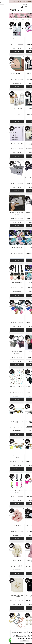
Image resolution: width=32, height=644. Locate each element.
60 (11, 114)
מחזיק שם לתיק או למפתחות (8, 353)
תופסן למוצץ (24, 282)
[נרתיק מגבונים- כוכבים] (24, 523)
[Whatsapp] (12, 11)
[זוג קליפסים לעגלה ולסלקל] (24, 176)
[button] (24, 52)
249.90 (28, 601)
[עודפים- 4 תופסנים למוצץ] (24, 315)
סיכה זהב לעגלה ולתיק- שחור (8, 422)
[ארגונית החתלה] (8, 176)
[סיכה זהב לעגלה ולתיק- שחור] (8, 419)
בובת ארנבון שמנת (8, 560)
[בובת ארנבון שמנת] (8, 558)
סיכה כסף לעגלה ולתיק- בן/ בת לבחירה (24, 422)
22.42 (21, 531)
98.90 (12, 253)
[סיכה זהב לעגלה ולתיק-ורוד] (24, 488)
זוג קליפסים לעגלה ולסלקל (24, 178)
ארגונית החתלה (8, 178)
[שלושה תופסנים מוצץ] (24, 245)
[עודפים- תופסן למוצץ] (8, 315)
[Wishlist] (4, 11)
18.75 (7, 357)
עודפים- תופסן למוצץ (8, 317)
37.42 (21, 79)
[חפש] (7, 11)
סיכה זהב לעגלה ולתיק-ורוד (24, 491)
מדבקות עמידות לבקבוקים (8, 108)
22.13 (21, 184)
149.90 (12, 392)
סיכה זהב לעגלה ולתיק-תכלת (8, 457)
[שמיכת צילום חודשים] (8, 141)
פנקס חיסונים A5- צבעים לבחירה (8, 213)
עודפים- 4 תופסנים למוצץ (24, 317)
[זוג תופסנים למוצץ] (8, 245)
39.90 (27, 636)
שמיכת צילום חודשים (8, 143)
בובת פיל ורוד (8, 526)
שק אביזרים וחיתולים (24, 74)
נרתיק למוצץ (24, 352)
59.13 (6, 184)
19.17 (6, 497)
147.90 (28, 253)
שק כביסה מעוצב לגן (8, 74)
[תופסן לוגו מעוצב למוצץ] (8, 280)
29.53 (21, 636)
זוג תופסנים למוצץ (8, 247)
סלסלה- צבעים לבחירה (24, 213)
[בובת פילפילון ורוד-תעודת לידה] (24, 558)
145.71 (21, 323)
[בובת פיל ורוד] (8, 523)
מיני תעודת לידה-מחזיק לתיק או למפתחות (24, 387)
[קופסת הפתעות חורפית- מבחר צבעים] (24, 141)
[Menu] (29, 11)
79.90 (12, 184)
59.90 (27, 45)
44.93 (21, 45)
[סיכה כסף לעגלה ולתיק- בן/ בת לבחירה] (24, 419)
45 (7, 114)
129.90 (27, 566)
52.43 (6, 45)
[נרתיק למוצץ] (24, 349)
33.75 (22, 357)
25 (12, 357)
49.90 (27, 79)
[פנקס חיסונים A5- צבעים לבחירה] (8, 210)
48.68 (6, 288)
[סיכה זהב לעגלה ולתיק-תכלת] (8, 454)
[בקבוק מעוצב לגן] (8, 36)
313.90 (28, 149)
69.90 (12, 45)
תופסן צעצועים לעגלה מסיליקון (8, 631)
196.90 (28, 323)
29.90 (27, 184)
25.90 (12, 497)
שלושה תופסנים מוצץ (24, 247)
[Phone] (10, 11)
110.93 (21, 253)
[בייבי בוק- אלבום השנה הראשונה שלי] (24, 593)
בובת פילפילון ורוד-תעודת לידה (24, 561)
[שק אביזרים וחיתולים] (24, 71)
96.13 (21, 566)
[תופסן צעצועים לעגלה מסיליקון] (8, 627)
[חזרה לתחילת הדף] (29, 642)
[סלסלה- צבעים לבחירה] (24, 210)
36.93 (6, 149)
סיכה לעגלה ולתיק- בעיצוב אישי (8, 387)
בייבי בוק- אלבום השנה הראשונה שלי (24, 596)
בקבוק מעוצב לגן (8, 39)
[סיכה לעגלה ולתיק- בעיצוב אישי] (8, 384)
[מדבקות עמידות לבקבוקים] (8, 106)
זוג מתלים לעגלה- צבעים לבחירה (8, 492)
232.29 (21, 149)
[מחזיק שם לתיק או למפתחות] (8, 348)
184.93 (21, 601)
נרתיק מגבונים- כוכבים (24, 526)
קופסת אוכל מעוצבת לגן (24, 39)
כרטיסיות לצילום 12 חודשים (24, 630)
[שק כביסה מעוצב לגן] (8, 71)
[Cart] (2, 11)
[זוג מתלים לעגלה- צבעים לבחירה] (8, 488)
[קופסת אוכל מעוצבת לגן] (24, 36)
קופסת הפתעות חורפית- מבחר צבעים (24, 144)
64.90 (12, 288)
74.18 (6, 253)
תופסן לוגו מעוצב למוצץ (8, 282)
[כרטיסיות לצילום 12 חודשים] (24, 627)
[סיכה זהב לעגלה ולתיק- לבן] (24, 454)
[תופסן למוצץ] (24, 280)
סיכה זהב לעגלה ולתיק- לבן (24, 456)
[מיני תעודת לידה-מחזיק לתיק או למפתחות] (24, 384)
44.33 (21, 218)
